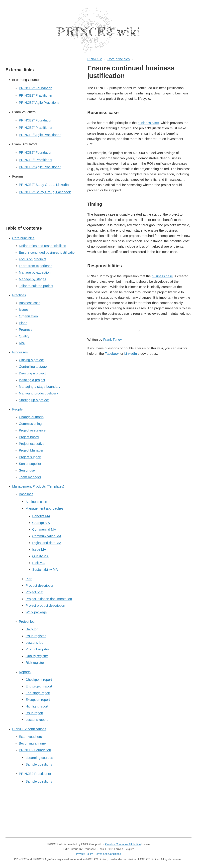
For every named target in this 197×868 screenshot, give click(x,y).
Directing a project (32, 373)
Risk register (35, 663)
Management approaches (44, 508)
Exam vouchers (30, 737)
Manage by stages (32, 279)
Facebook (112, 354)
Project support (30, 457)
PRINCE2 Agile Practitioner (40, 103)
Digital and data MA (47, 543)
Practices (19, 295)
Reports (25, 672)
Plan (29, 579)
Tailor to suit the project (36, 286)
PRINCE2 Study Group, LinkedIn (44, 185)
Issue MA (39, 549)
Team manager (30, 477)
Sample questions (39, 764)
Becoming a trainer (33, 743)
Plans (23, 323)
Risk (22, 343)
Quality (24, 336)
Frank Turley (112, 340)
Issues (24, 310)
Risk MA (38, 563)
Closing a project (31, 360)
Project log (27, 622)
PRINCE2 (95, 59)
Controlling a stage (33, 367)
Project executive (32, 444)
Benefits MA (41, 516)
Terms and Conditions (108, 854)
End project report (39, 686)
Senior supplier (30, 464)
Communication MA (47, 536)
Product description (40, 586)
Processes (20, 352)
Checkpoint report (39, 680)
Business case (30, 303)
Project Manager (31, 450)
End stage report (38, 693)
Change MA (41, 523)
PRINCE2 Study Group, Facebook (45, 192)
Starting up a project (34, 400)
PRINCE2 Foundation (36, 88)
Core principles (118, 59)
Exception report (38, 700)
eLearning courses (39, 758)
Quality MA (40, 556)
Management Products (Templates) (38, 486)
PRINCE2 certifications (29, 729)
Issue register (36, 636)
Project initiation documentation (49, 599)
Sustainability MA (45, 569)
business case (148, 123)
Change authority (32, 417)
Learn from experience (36, 266)
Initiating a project (32, 380)
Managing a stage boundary (40, 387)
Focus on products (33, 259)
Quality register (37, 656)
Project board (29, 437)
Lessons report (37, 720)
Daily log (32, 629)
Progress (26, 330)
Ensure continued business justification (48, 252)
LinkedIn (131, 354)
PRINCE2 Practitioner (36, 95)
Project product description (45, 606)
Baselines (26, 494)
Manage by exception (35, 272)
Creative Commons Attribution (123, 844)
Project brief (34, 592)
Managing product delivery (38, 393)
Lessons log (34, 643)
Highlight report (37, 706)
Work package (36, 612)
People (17, 409)
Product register (37, 649)
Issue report (34, 713)
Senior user (27, 470)
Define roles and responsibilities (42, 246)
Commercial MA (44, 529)
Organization (28, 316)
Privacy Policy (84, 854)
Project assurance (32, 430)
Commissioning (30, 424)
